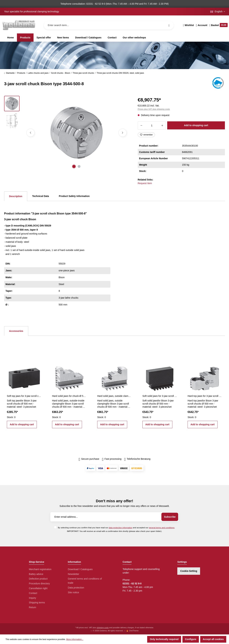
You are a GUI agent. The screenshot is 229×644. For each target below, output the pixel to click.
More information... (75, 639)
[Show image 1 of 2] (74, 166)
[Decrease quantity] (141, 125)
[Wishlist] (188, 25)
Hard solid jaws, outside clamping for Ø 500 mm (114, 396)
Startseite (9, 73)
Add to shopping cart (196, 125)
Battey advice (36, 574)
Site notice (73, 592)
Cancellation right (38, 588)
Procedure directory (39, 583)
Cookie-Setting (189, 571)
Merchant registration (40, 569)
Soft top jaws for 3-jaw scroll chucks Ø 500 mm (24, 396)
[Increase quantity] (162, 125)
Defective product (38, 579)
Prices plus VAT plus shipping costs (154, 109)
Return (33, 607)
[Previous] (30, 133)
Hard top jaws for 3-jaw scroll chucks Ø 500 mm (205, 396)
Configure (191, 639)
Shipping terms (37, 603)
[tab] (16, 196)
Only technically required (164, 639)
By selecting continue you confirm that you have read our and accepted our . (116, 528)
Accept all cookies (213, 639)
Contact (33, 593)
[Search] (169, 25)
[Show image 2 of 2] (79, 166)
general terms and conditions (162, 528)
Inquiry (33, 598)
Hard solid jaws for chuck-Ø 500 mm (69, 396)
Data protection (76, 588)
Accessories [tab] (16, 331)
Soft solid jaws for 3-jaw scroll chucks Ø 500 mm (160, 396)
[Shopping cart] (218, 25)
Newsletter (73, 574)
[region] (67, 133)
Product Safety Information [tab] (74, 196)
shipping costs (103, 628)
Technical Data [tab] (41, 196)
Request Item (145, 183)
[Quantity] (152, 125)
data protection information (120, 528)
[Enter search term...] (109, 25)
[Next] (123, 133)
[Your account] (202, 25)
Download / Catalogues (80, 569)
